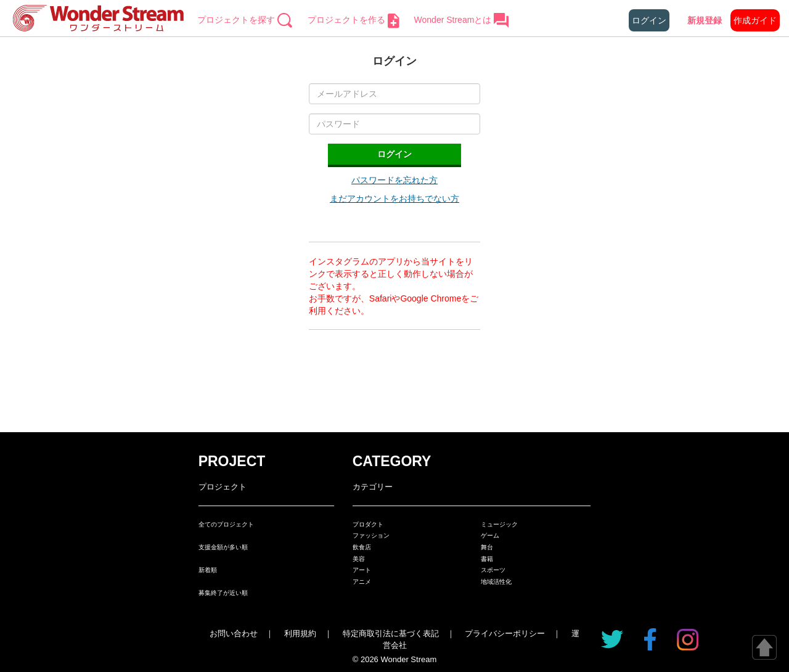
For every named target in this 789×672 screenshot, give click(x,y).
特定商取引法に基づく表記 (391, 633)
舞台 (487, 547)
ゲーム (490, 535)
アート (362, 570)
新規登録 (705, 20)
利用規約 (300, 633)
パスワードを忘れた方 (394, 180)
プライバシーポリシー (505, 633)
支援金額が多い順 (223, 547)
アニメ (362, 582)
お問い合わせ (234, 633)
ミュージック (499, 524)
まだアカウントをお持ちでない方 (394, 199)
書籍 (487, 559)
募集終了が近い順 (223, 593)
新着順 (208, 570)
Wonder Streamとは (462, 20)
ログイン (649, 20)
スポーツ (493, 570)
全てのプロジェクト (226, 524)
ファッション (371, 535)
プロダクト (368, 524)
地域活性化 (496, 582)
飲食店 (362, 547)
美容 (359, 559)
